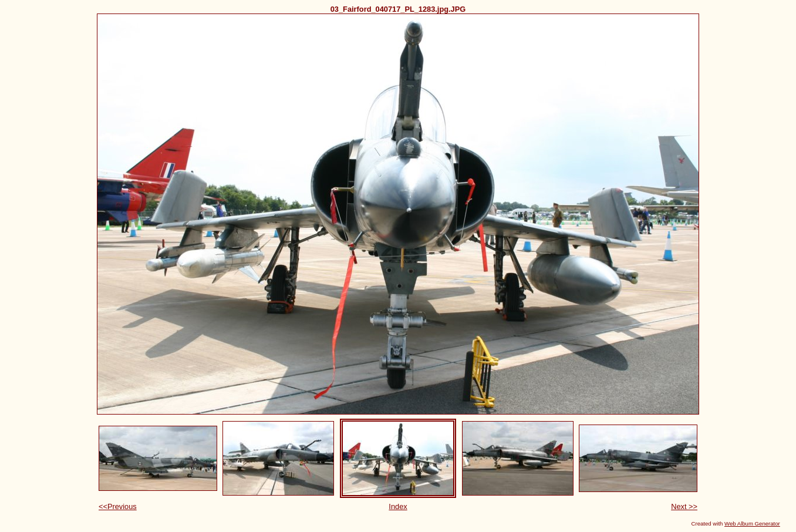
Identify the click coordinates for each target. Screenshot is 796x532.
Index (398, 506)
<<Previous (118, 506)
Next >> (684, 506)
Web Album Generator (752, 523)
